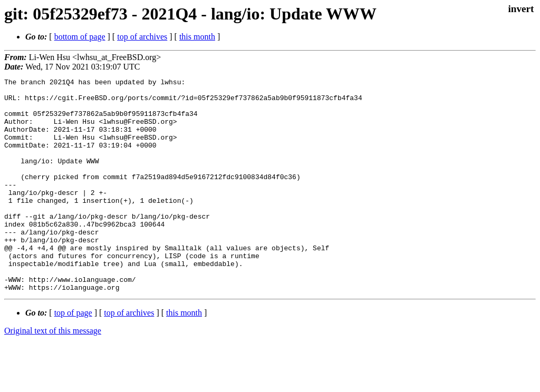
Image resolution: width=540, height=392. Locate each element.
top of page (73, 355)
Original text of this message (53, 373)
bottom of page (80, 37)
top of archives (142, 37)
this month (197, 37)
